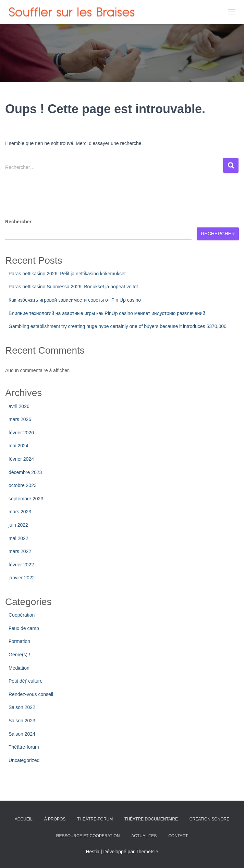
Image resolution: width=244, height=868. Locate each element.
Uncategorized (24, 760)
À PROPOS (55, 819)
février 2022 (21, 565)
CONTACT (178, 836)
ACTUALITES (144, 836)
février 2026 (21, 433)
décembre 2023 (25, 472)
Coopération (22, 615)
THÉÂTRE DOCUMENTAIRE (151, 819)
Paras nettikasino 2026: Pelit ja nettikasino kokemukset (67, 274)
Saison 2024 (22, 734)
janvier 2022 (22, 578)
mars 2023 (20, 512)
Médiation (19, 668)
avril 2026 (19, 406)
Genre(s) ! (19, 655)
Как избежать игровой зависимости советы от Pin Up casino (75, 300)
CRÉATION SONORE (209, 819)
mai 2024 (19, 446)
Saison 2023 (22, 721)
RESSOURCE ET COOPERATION (88, 836)
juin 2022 (18, 525)
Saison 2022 (22, 707)
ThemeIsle (147, 852)
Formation (19, 641)
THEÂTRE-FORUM (95, 819)
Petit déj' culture (26, 681)
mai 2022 (19, 538)
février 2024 (21, 459)
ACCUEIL (24, 819)
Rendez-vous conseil (31, 694)
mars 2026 (20, 419)
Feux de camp (24, 628)
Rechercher (18, 222)
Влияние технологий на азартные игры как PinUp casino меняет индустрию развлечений (107, 313)
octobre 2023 (23, 485)
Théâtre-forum (24, 747)
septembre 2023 (26, 499)
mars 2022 (20, 551)
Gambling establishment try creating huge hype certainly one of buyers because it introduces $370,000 (118, 326)
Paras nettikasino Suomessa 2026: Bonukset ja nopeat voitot (73, 287)
